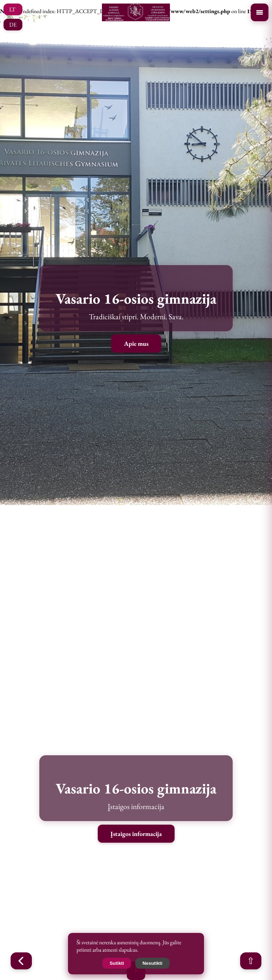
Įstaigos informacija (136, 834)
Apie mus (136, 343)
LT (12, 9)
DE (13, 25)
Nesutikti (152, 963)
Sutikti (117, 963)
